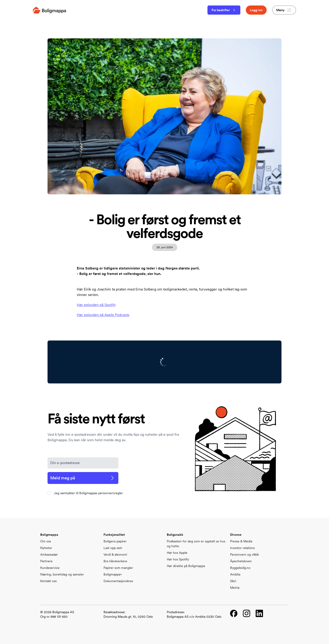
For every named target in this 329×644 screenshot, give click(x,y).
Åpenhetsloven (241, 561)
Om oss (46, 541)
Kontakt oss (48, 581)
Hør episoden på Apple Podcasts (103, 315)
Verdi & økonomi (115, 554)
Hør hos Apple (177, 553)
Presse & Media (241, 541)
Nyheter (46, 548)
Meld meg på (83, 478)
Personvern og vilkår (245, 554)
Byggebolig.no (240, 568)
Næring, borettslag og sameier (62, 574)
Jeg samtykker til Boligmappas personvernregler (88, 493)
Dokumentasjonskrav (118, 581)
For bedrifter (224, 10)
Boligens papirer (115, 541)
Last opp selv (113, 548)
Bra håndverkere (115, 561)
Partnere (46, 561)
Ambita (235, 574)
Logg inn (256, 10)
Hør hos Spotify (178, 559)
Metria (235, 588)
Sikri (233, 581)
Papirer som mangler (118, 568)
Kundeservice (50, 568)
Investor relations (242, 548)
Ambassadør (49, 554)
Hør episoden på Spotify (96, 305)
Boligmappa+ (113, 574)
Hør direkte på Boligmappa (186, 566)
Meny (284, 10)
